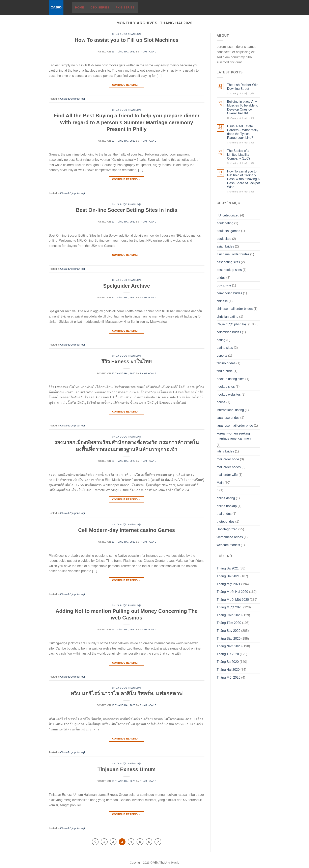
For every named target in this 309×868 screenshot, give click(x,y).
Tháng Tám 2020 (229, 623)
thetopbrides (226, 522)
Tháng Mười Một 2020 (233, 600)
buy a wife (224, 285)
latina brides (225, 451)
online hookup (227, 506)
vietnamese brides (230, 537)
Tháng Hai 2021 (228, 576)
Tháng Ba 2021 (228, 568)
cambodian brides (229, 293)
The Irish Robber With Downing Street (243, 87)
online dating (226, 498)
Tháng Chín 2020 (229, 615)
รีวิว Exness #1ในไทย (127, 361)
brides (221, 278)
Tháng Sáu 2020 (229, 639)
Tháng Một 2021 (229, 584)
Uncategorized (227, 529)
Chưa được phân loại (127, 34)
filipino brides (226, 363)
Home (80, 7)
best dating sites (228, 262)
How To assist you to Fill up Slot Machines (127, 40)
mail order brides (229, 467)
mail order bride (228, 459)
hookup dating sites (231, 379)
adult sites (224, 239)
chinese (222, 301)
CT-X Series (100, 7)
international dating (230, 410)
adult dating (225, 223)
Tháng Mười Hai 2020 (232, 592)
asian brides (225, 246)
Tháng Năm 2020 (229, 646)
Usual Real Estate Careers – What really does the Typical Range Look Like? (243, 132)
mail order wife (227, 475)
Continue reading (127, 85)
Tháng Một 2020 (229, 677)
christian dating (228, 317)
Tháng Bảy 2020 (229, 631)
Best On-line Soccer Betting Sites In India (127, 210)
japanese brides (228, 418)
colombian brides (229, 332)
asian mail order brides (233, 254)
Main (220, 483)
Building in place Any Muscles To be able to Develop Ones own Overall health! (243, 107)
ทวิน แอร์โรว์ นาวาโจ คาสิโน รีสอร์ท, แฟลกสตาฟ (127, 694)
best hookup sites (229, 270)
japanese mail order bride (235, 426)
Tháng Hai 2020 (228, 670)
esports (222, 356)
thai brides (224, 514)
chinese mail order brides (235, 309)
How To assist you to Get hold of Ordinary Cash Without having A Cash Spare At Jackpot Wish (243, 179)
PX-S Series (125, 7)
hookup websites (229, 394)
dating (221, 340)
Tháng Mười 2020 (230, 607)
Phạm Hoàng (148, 52)
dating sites (225, 348)
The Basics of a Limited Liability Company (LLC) (238, 155)
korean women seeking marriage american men (234, 436)
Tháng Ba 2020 (228, 662)
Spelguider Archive (127, 286)
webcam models (228, 545)
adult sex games (229, 231)
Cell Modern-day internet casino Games (127, 530)
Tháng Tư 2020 (228, 654)
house (221, 402)
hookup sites (226, 387)
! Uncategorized (228, 215)
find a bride (225, 371)
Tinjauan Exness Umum (127, 769)
